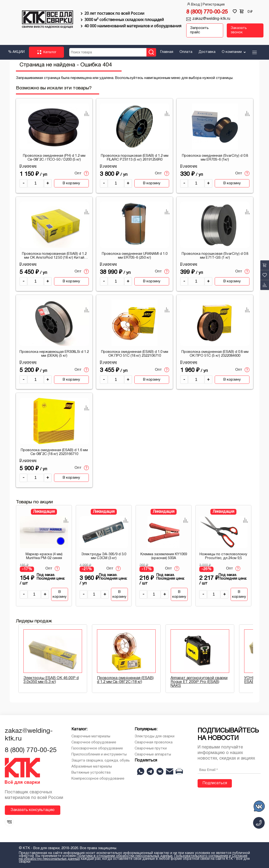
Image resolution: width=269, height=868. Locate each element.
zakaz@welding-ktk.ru (211, 19)
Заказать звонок (239, 30)
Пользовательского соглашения (201, 856)
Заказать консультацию (33, 810)
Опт (82, 173)
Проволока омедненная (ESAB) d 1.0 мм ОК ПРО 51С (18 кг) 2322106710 (135, 354)
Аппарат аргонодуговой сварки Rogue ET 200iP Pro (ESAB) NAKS (199, 682)
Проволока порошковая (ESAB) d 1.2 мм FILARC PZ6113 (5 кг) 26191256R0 (135, 157)
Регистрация (214, 5)
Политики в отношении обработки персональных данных (125, 856)
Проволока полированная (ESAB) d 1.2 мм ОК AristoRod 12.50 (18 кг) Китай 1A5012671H (54, 256)
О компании (234, 52)
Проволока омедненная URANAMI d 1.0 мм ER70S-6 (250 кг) (135, 256)
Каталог (46, 52)
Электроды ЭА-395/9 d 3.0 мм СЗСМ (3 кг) (104, 556)
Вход (193, 5)
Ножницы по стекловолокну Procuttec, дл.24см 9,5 (223, 556)
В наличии (28, 166)
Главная (167, 52)
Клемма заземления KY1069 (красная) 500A (164, 556)
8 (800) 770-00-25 (207, 12)
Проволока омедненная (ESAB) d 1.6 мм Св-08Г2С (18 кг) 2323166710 (54, 452)
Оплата (186, 52)
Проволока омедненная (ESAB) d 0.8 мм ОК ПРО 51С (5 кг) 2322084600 (215, 354)
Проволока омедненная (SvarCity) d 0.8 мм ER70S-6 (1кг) (215, 157)
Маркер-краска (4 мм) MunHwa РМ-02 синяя (44, 556)
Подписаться (215, 783)
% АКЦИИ (16, 52)
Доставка (207, 52)
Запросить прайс (199, 30)
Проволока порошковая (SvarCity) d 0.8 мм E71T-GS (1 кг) (215, 256)
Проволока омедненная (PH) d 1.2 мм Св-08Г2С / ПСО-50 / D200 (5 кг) (54, 157)
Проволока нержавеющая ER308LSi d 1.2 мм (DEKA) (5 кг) (54, 354)
